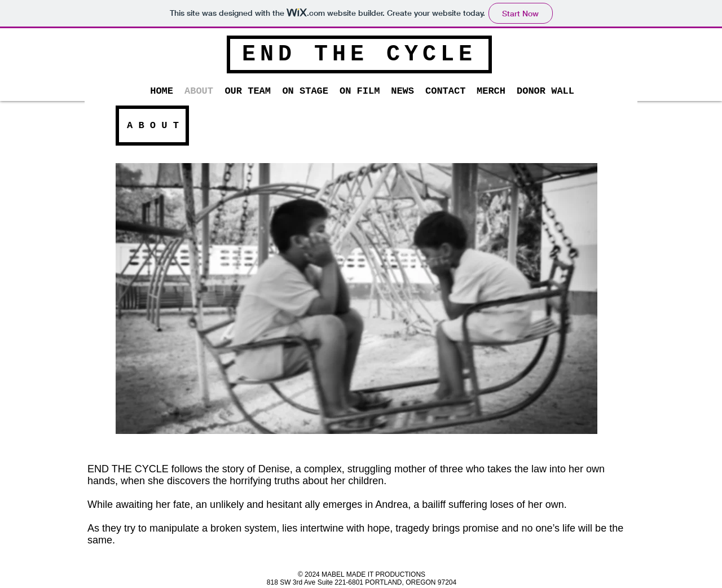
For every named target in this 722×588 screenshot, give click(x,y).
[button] (248, 91)
